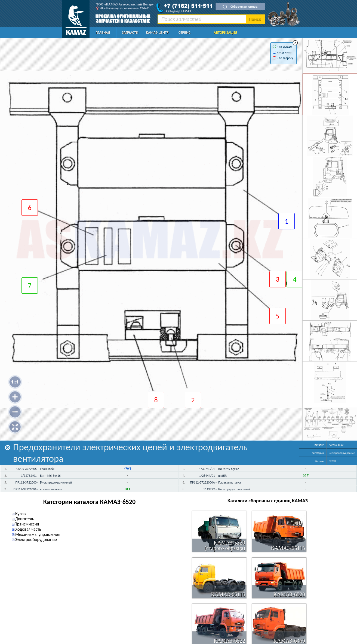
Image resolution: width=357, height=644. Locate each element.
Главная (103, 33)
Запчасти (130, 33)
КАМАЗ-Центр (157, 33)
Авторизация (226, 33)
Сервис (184, 33)
